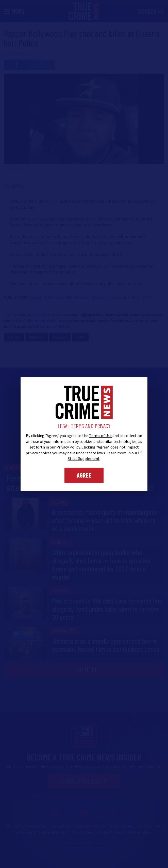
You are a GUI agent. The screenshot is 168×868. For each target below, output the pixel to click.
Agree (84, 475)
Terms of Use (100, 436)
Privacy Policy (68, 447)
